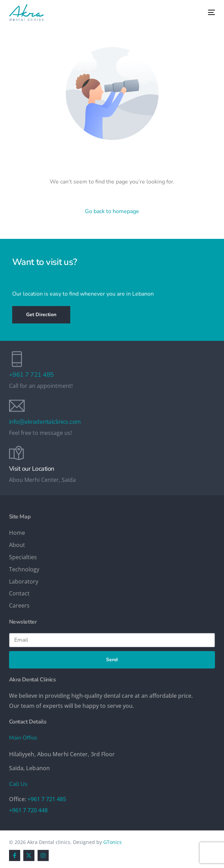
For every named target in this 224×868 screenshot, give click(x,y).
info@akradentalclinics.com (45, 422)
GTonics (113, 842)
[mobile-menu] (206, 13)
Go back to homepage (112, 211)
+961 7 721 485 (31, 375)
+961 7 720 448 (28, 810)
